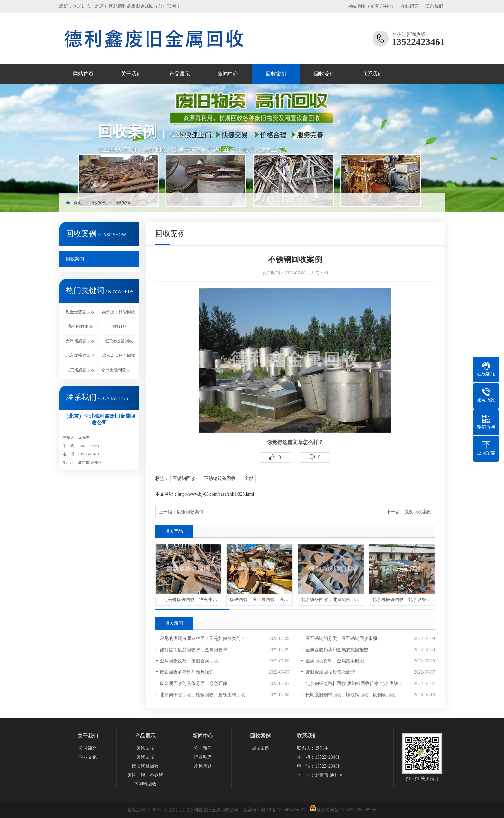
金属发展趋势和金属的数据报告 (337, 650)
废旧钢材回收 (145, 766)
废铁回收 (145, 748)
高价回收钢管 (80, 326)
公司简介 (88, 748)
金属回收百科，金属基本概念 (335, 661)
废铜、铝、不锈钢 (145, 775)
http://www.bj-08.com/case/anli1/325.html (216, 494)
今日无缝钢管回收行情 (119, 370)
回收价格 (119, 326)
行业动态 (203, 757)
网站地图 (356, 6)
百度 (374, 6)
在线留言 (410, 6)
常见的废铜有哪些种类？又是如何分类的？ (203, 638)
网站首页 (83, 74)
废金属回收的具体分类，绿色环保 (194, 683)
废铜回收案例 (190, 512)
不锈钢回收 (184, 478)
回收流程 (324, 74)
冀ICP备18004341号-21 (283, 810)
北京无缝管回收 (118, 341)
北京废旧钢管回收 (119, 355)
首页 (78, 203)
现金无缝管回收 (80, 312)
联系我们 (434, 6)
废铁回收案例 (418, 512)
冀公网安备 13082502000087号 (346, 810)
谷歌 (387, 6)
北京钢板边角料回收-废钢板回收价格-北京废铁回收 (356, 683)
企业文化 (88, 757)
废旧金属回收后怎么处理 (330, 672)
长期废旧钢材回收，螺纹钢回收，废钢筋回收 (350, 695)
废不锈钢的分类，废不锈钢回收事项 (341, 638)
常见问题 (203, 766)
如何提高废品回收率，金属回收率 (194, 650)
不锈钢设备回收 (220, 478)
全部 (249, 478)
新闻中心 (228, 74)
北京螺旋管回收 (80, 370)
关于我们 (131, 74)
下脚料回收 (145, 784)
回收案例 (276, 74)
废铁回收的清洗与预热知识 (187, 672)
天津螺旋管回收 (80, 341)
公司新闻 (203, 748)
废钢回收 (145, 757)
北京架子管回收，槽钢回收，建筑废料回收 (203, 695)
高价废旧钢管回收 (119, 312)
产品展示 (180, 74)
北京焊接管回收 (80, 355)
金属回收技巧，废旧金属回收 (189, 661)
